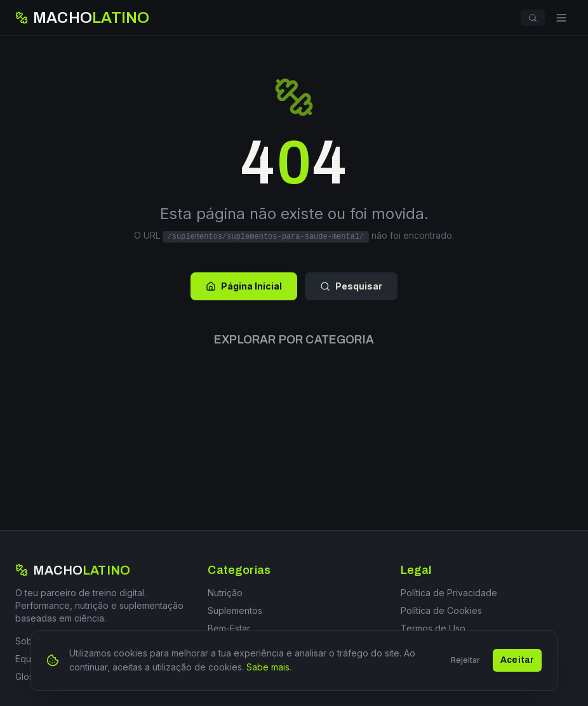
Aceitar (517, 664)
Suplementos (235, 610)
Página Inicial (244, 286)
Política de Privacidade (449, 593)
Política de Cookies (441, 610)
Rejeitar (465, 664)
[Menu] (561, 18)
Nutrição (225, 593)
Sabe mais (268, 671)
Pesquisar (351, 286)
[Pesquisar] (533, 18)
